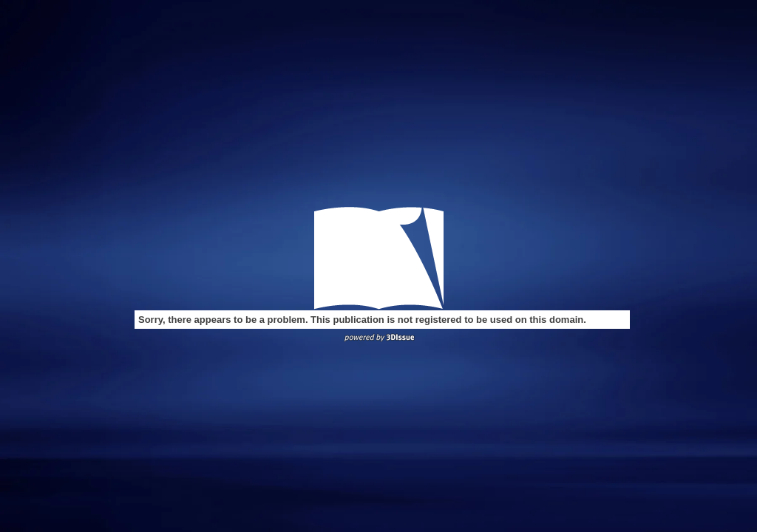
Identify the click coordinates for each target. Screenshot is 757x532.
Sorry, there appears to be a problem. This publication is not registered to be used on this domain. (362, 320)
